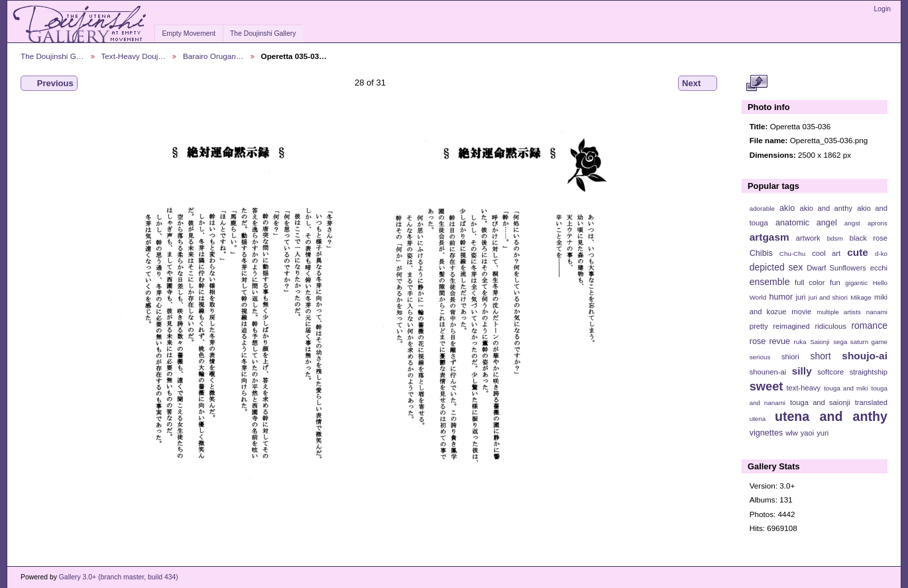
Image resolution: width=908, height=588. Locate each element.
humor (781, 297)
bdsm (835, 238)
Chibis (761, 253)
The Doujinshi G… (52, 56)
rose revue (770, 341)
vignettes (766, 433)
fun (835, 282)
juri (801, 297)
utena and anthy (831, 416)
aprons (878, 223)
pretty (759, 326)
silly (802, 371)
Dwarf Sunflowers (836, 268)
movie (801, 312)
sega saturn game (860, 342)
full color (810, 282)
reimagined (791, 326)
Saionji (820, 342)
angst (852, 223)
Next (698, 84)
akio (787, 208)
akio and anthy (826, 208)
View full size (757, 84)
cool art (826, 253)
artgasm (769, 237)
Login (882, 9)
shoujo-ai (865, 356)
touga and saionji (820, 402)
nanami (877, 312)
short (820, 356)
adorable (762, 208)
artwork (808, 238)
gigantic (856, 283)
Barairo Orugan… (213, 56)
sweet (766, 386)
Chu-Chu (792, 254)
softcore (830, 372)
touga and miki (846, 388)
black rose (869, 238)
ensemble (770, 282)
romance (869, 325)
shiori (790, 357)
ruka (800, 342)
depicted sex (776, 267)
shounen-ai (768, 372)
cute (858, 252)
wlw (792, 433)
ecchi (879, 268)
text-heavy (803, 388)
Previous (49, 84)
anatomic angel (806, 223)
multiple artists (839, 312)
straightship (869, 372)
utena (758, 419)
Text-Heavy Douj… (134, 56)
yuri (823, 433)
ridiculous (830, 326)
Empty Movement (189, 33)
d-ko (881, 254)
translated (871, 402)
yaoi (808, 433)
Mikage (861, 297)
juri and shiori (828, 297)
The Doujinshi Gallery (263, 33)
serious (760, 357)
